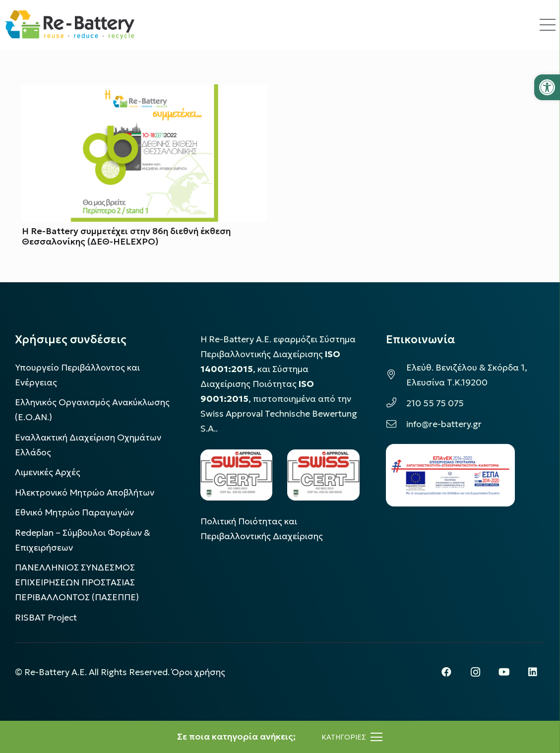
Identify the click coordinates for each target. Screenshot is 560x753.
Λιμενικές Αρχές (48, 472)
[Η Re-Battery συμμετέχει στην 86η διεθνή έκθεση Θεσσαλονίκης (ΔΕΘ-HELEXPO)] (144, 92)
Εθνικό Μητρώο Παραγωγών (74, 512)
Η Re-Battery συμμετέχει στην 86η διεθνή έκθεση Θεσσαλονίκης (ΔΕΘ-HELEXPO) (126, 237)
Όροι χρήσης (198, 672)
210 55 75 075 (435, 403)
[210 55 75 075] (396, 403)
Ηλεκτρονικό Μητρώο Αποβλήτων (85, 493)
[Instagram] (475, 672)
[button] (547, 87)
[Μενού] (352, 737)
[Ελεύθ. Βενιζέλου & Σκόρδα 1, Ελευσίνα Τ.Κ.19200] (396, 375)
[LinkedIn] (533, 672)
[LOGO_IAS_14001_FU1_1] (237, 475)
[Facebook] (446, 672)
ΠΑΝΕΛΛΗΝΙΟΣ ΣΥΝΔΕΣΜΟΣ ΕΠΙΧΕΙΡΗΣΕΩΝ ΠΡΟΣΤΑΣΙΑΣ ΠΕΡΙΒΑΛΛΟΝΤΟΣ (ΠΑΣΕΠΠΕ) (77, 582)
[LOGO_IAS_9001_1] (323, 475)
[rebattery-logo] (70, 25)
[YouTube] (504, 672)
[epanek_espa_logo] (450, 475)
